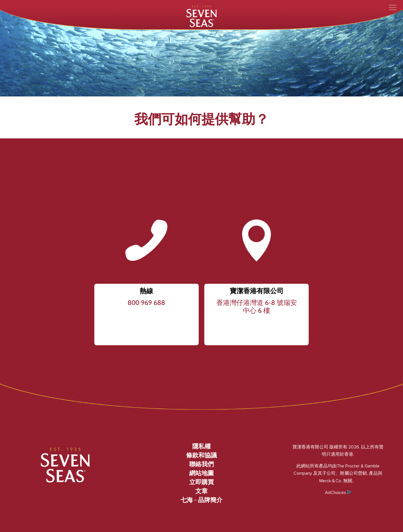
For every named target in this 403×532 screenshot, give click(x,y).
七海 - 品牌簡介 (201, 500)
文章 (201, 491)
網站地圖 (201, 474)
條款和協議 (201, 456)
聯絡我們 (201, 465)
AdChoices (338, 493)
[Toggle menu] (393, 8)
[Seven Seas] (201, 16)
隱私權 (201, 447)
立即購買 (201, 483)
